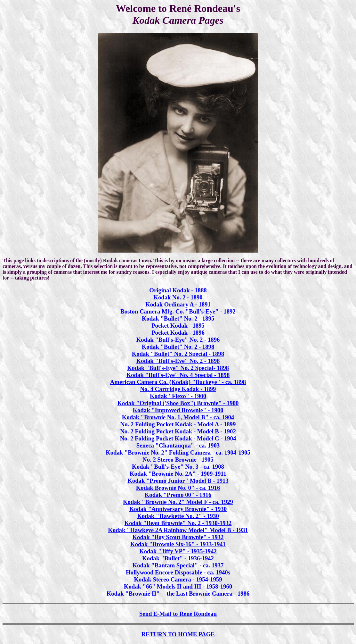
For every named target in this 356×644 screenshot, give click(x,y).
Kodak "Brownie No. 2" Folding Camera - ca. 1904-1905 (178, 452)
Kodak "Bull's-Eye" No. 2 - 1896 (178, 340)
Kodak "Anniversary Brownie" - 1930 (178, 509)
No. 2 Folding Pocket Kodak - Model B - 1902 (178, 431)
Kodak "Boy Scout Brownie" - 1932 (178, 537)
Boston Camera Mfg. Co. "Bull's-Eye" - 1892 (178, 311)
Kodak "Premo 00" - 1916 (178, 495)
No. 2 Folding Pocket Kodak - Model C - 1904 (178, 438)
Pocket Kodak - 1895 (178, 326)
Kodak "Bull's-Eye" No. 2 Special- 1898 (178, 368)
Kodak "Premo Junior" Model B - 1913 (178, 481)
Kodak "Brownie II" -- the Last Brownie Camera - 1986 (178, 594)
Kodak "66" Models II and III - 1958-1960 (178, 586)
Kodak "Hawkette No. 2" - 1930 (178, 516)
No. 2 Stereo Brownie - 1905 (178, 460)
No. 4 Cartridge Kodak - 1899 (178, 389)
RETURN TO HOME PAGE (178, 634)
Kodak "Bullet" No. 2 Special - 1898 (178, 354)
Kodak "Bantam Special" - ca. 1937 (178, 565)
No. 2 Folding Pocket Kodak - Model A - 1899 (178, 424)
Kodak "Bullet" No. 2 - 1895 (178, 318)
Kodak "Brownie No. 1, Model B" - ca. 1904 (178, 417)
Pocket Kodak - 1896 (178, 333)
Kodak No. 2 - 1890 (178, 297)
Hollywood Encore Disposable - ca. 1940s (178, 572)
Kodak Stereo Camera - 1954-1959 (178, 579)
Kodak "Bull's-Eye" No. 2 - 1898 (178, 361)
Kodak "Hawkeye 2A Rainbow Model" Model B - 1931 (178, 530)
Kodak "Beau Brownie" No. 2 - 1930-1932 (178, 523)
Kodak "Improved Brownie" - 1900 (178, 410)
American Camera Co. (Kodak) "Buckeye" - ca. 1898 (178, 382)
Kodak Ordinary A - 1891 (178, 304)
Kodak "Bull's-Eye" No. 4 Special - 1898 (178, 375)
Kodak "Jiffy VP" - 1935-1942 (178, 551)
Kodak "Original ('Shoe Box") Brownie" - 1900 (178, 403)
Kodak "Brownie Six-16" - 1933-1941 (178, 544)
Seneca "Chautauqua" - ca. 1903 (178, 445)
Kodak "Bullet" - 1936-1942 (178, 558)
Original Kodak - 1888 (178, 290)
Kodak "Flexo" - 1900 (178, 396)
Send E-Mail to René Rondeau (178, 614)
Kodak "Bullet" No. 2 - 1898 (178, 347)
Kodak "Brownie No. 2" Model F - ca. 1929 (178, 502)
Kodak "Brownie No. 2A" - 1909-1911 (178, 474)
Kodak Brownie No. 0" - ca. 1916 (178, 488)
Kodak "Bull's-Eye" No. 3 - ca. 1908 (178, 467)
